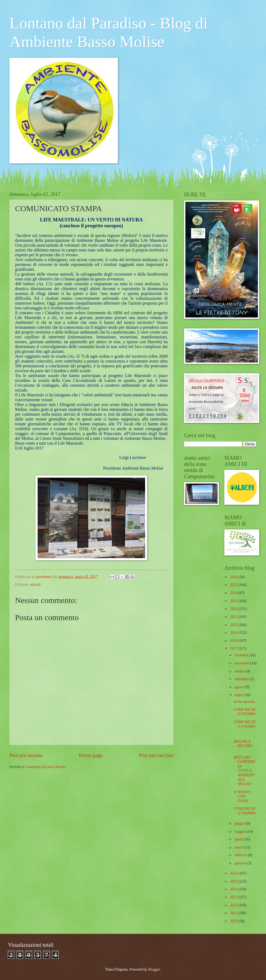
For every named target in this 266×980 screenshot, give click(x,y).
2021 (234, 617)
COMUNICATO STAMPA (245, 712)
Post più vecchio (156, 755)
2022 (234, 609)
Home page (91, 755)
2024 (234, 593)
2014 (234, 889)
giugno (240, 823)
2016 (234, 873)
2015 (234, 881)
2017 (234, 648)
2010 (234, 921)
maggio (241, 831)
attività (35, 585)
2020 (234, 625)
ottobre (240, 671)
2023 (234, 601)
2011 (234, 913)
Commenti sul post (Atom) (45, 767)
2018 (234, 641)
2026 (234, 577)
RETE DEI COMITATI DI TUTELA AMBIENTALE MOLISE (244, 771)
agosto (240, 687)
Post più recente (26, 755)
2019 (234, 633)
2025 (234, 585)
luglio (239, 695)
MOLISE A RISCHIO (243, 744)
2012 (234, 905)
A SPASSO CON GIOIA (242, 796)
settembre (242, 679)
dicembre (242, 655)
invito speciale (244, 702)
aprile (239, 839)
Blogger (154, 969)
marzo (240, 847)
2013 (234, 897)
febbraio (241, 855)
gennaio (241, 863)
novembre (242, 663)
